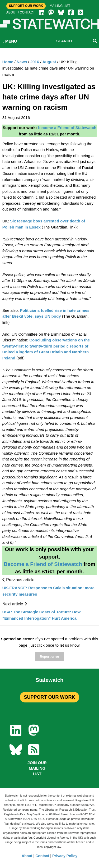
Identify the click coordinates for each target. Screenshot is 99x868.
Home (8, 62)
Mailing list (60, 6)
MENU (10, 41)
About (27, 856)
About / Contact (21, 12)
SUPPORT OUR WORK (49, 697)
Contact (42, 856)
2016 (35, 62)
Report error (49, 657)
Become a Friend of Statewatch (43, 564)
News (22, 62)
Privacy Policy (65, 856)
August (49, 62)
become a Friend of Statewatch (67, 128)
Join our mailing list (37, 768)
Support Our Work (26, 6)
